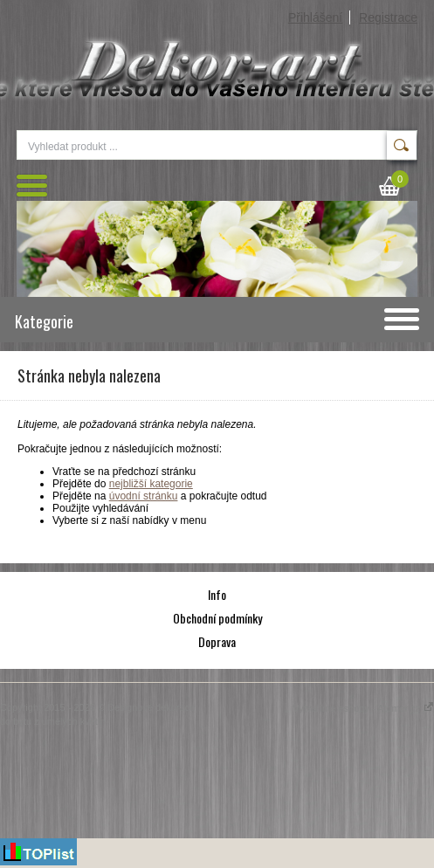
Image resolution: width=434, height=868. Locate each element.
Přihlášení (315, 17)
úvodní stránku (144, 496)
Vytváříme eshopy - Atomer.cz (363, 708)
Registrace (388, 17)
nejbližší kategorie (151, 484)
